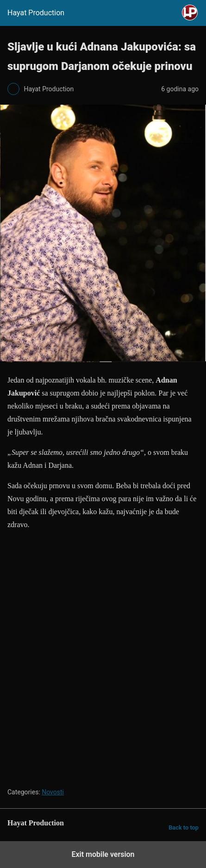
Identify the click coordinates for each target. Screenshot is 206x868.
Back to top (184, 827)
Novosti (53, 792)
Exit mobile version (103, 854)
